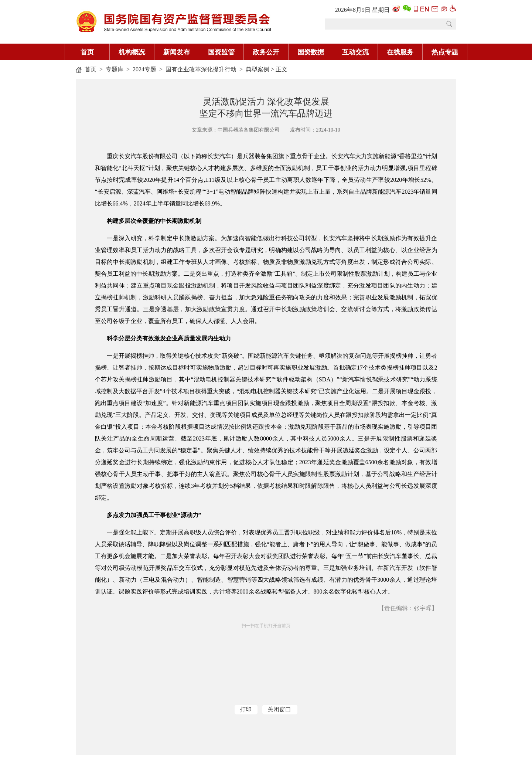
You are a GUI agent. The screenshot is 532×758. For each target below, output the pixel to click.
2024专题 (144, 69)
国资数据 (311, 52)
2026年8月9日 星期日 (362, 10)
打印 (246, 709)
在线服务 (400, 52)
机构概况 (132, 52)
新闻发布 (177, 52)
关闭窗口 (279, 709)
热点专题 (445, 52)
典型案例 (258, 69)
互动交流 (355, 52)
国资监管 (221, 52)
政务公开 (266, 52)
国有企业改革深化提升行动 (201, 69)
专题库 (115, 69)
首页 (87, 52)
